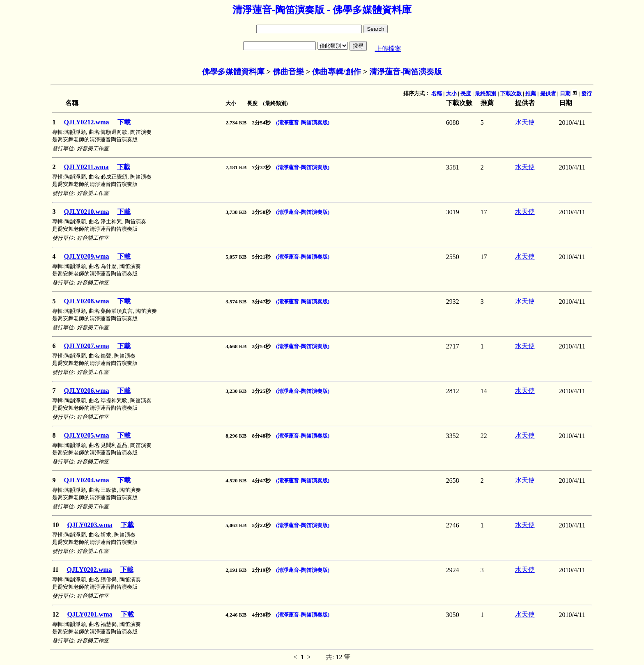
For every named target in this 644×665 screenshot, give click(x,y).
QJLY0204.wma (86, 480)
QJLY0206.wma (86, 391)
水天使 (525, 122)
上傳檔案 (388, 49)
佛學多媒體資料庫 (233, 72)
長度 (466, 93)
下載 (124, 122)
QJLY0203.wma (90, 525)
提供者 (548, 93)
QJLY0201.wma (90, 614)
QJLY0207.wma (86, 346)
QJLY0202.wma (90, 570)
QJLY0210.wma (86, 212)
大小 (451, 93)
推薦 (531, 93)
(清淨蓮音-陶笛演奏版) (303, 123)
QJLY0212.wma (86, 122)
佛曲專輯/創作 (337, 72)
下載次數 (511, 93)
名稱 (437, 93)
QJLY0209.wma (86, 256)
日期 (565, 93)
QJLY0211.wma (86, 167)
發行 (586, 93)
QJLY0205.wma (86, 435)
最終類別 (485, 93)
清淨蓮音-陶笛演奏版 (406, 72)
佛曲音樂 (288, 72)
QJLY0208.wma (86, 301)
